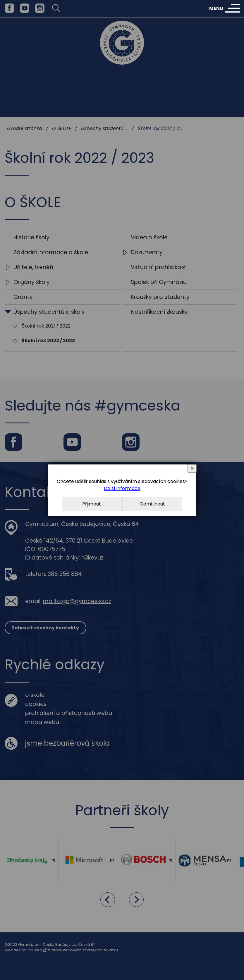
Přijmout (92, 504)
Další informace (122, 488)
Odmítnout (152, 504)
